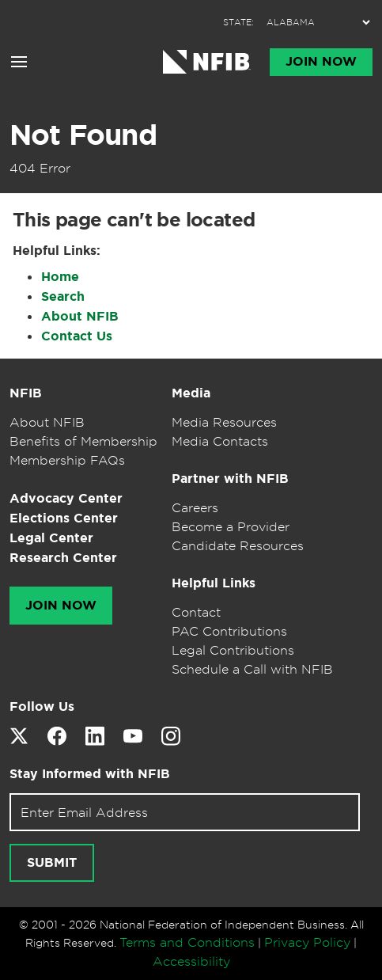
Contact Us (77, 336)
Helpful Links (214, 583)
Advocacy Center (66, 498)
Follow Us (42, 707)
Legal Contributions (233, 650)
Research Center (63, 558)
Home (60, 277)
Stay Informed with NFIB (90, 774)
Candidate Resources (238, 545)
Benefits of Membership (83, 441)
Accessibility (191, 961)
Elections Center (64, 518)
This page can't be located (134, 220)
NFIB (26, 393)
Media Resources (224, 422)
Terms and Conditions (187, 942)
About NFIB (80, 316)
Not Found (83, 135)
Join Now (321, 62)
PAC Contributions (229, 631)
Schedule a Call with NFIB (252, 669)
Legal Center (51, 538)
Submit (52, 863)
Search (63, 296)
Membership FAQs (67, 460)
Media (191, 393)
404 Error (40, 168)
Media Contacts (220, 441)
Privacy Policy (307, 942)
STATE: (238, 23)
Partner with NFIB (230, 479)
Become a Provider (231, 526)
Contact (196, 612)
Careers (195, 507)
